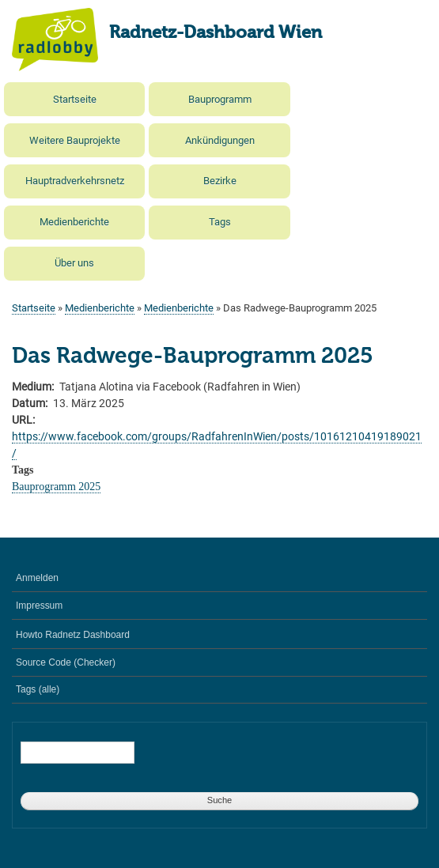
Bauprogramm (220, 99)
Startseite (75, 99)
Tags (220, 222)
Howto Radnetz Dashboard (73, 635)
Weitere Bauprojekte (75, 140)
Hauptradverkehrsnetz (75, 181)
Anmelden (37, 578)
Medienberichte (74, 222)
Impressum (39, 606)
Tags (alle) (38, 689)
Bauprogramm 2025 (56, 487)
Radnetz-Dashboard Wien (216, 33)
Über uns (74, 263)
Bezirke (220, 181)
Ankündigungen (220, 140)
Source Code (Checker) (66, 662)
